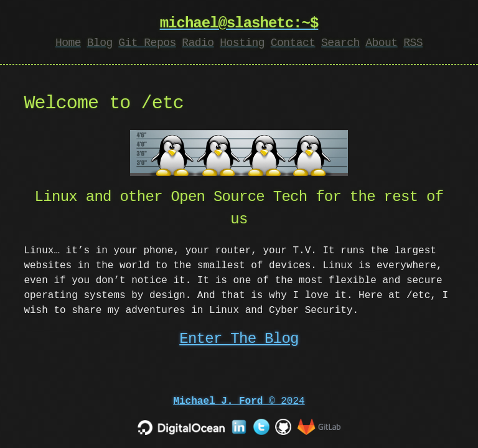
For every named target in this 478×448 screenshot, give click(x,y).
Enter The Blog (239, 339)
